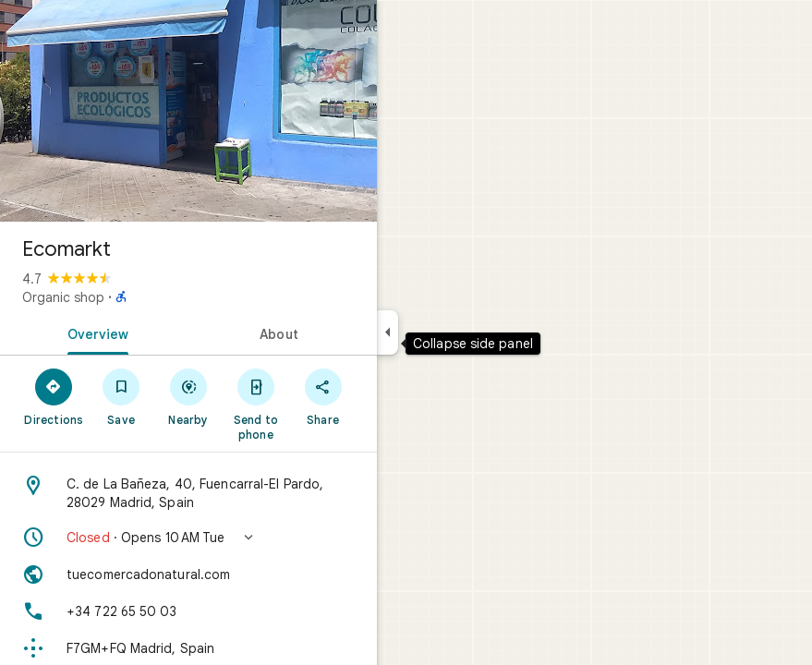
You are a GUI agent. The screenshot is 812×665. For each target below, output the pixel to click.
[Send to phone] (255, 404)
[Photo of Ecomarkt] (188, 111)
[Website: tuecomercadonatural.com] (188, 574)
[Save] (121, 396)
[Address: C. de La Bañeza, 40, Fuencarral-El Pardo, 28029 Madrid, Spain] (188, 493)
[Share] (323, 396)
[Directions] (54, 396)
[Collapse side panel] (388, 332)
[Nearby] (189, 396)
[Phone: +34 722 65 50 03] (188, 611)
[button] (188, 538)
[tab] (94, 332)
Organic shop (63, 297)
